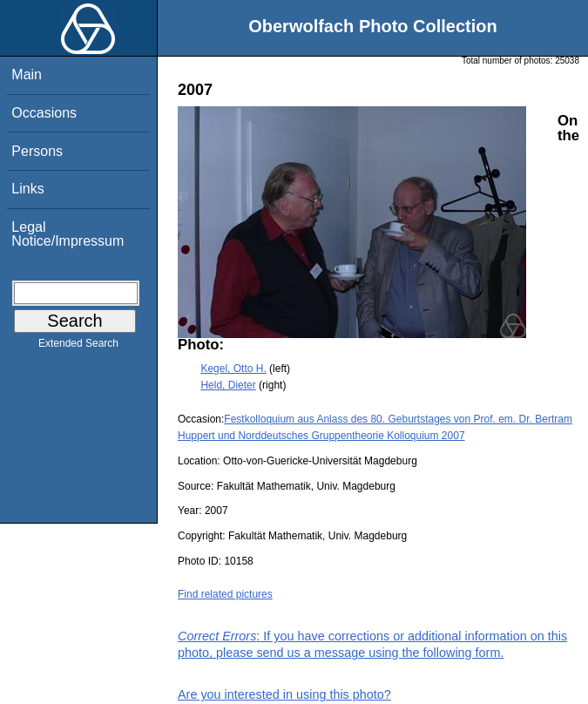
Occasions (44, 113)
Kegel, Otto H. (233, 369)
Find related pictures (225, 594)
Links (27, 189)
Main (27, 74)
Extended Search (78, 347)
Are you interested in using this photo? (284, 694)
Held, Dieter (228, 385)
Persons (37, 151)
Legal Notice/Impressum (68, 234)
